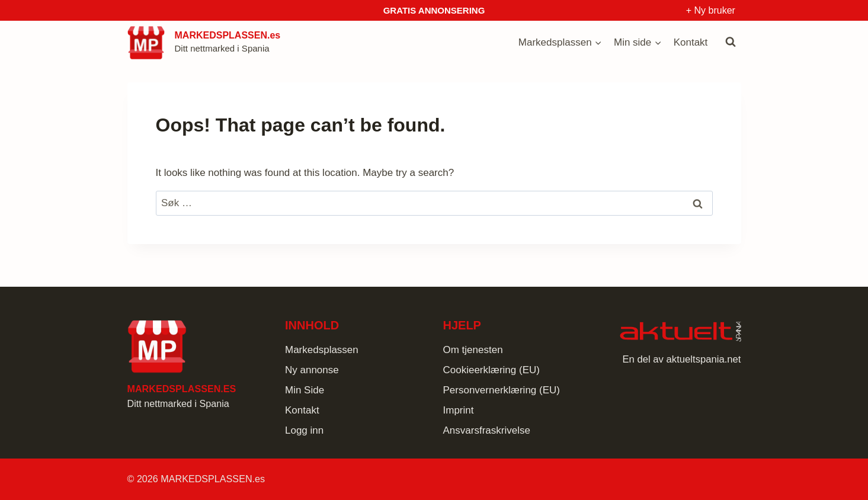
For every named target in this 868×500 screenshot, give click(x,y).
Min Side (305, 390)
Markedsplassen (322, 350)
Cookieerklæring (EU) (491, 370)
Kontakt (691, 42)
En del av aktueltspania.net (681, 359)
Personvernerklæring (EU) (502, 390)
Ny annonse (312, 370)
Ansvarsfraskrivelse (487, 430)
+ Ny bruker (711, 10)
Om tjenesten (473, 350)
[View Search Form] (731, 42)
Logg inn (304, 430)
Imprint (459, 410)
